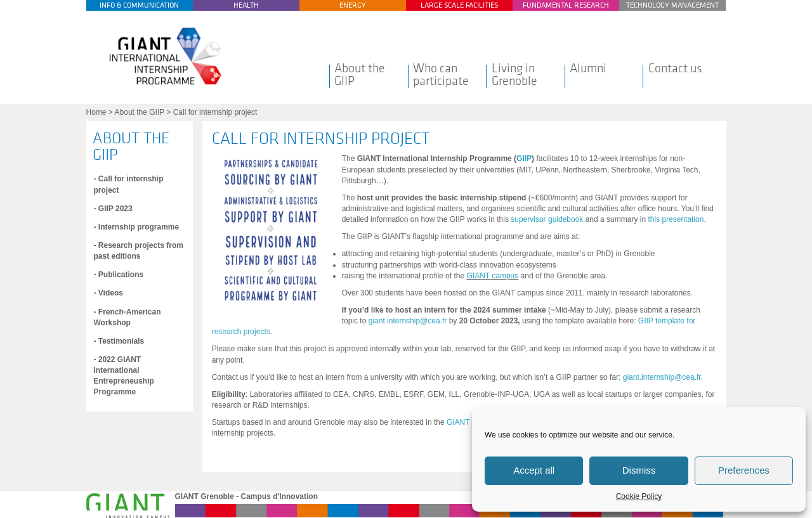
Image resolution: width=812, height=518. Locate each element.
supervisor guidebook (547, 219)
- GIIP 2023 (113, 209)
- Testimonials (119, 341)
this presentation (676, 219)
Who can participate (441, 75)
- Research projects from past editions (139, 251)
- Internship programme (137, 227)
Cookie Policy (639, 496)
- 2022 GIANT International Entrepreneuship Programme (124, 376)
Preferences (744, 470)
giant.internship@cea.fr (408, 321)
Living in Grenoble (514, 75)
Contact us (675, 68)
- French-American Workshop (128, 317)
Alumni (588, 68)
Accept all (534, 470)
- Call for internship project (129, 184)
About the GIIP (360, 75)
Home (96, 112)
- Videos (108, 293)
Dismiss (639, 470)
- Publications (119, 275)
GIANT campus (492, 276)
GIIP (524, 159)
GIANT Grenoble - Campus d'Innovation (247, 496)
